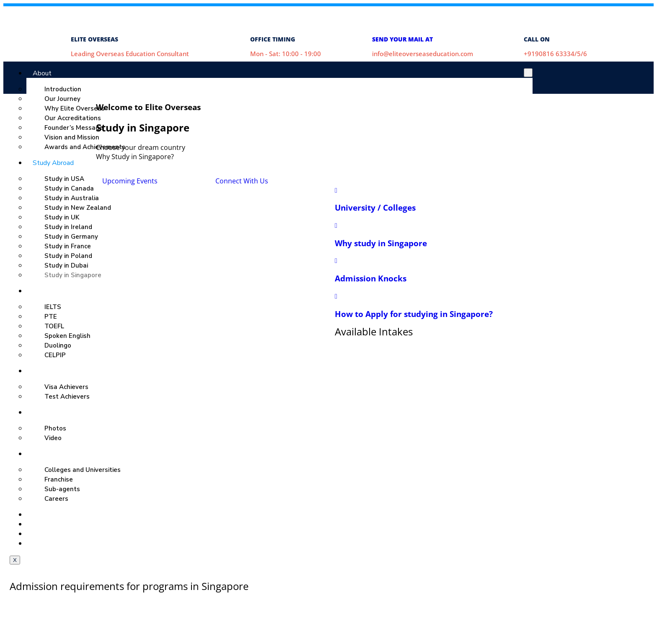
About (42, 73)
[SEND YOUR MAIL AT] (383, 17)
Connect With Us (242, 181)
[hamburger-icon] (528, 73)
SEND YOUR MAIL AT (402, 39)
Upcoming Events (130, 181)
